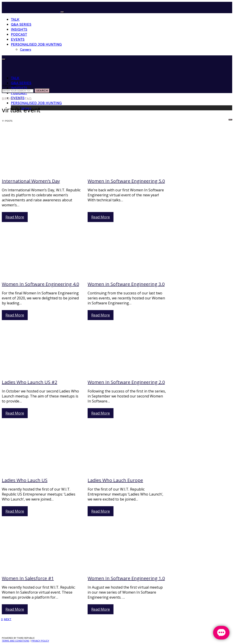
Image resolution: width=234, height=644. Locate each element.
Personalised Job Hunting (36, 45)
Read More (15, 217)
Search (42, 91)
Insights (19, 30)
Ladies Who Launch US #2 (30, 382)
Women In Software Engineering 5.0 (126, 181)
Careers (26, 50)
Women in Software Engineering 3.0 (126, 284)
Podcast (19, 35)
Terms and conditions (16, 641)
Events (18, 40)
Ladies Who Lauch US (25, 480)
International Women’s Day (31, 181)
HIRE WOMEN (216, 119)
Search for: (9, 86)
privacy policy (40, 641)
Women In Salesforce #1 (28, 578)
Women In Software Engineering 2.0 (126, 382)
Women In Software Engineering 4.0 (40, 284)
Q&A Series (21, 25)
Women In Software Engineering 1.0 (126, 578)
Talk (15, 20)
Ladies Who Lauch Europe (115, 480)
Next (8, 619)
